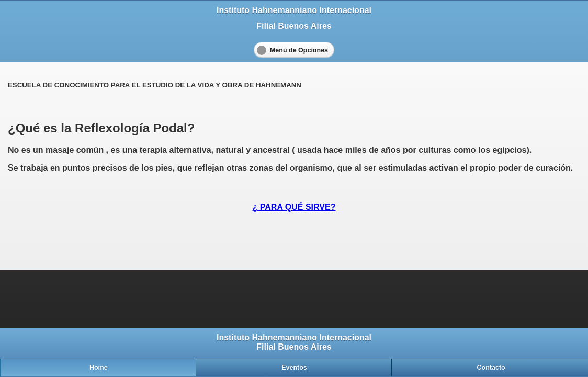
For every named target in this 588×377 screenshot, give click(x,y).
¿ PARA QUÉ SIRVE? (294, 207)
